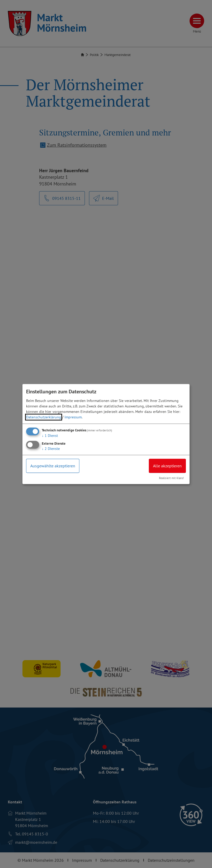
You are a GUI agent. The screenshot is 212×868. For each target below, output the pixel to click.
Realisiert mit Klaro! (171, 478)
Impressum (73, 417)
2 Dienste (51, 449)
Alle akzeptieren (167, 466)
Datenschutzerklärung (44, 417)
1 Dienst (50, 436)
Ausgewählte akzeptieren (53, 466)
